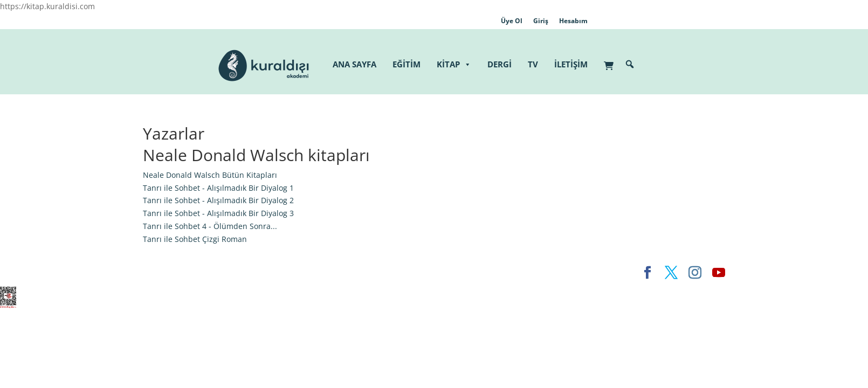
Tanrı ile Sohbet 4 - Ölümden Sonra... (210, 226)
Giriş (541, 21)
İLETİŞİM (571, 64)
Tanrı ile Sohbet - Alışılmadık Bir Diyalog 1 (218, 188)
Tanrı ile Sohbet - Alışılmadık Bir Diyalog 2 (218, 200)
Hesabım (573, 21)
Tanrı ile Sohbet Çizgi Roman (195, 239)
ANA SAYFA (354, 64)
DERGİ (500, 64)
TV (533, 64)
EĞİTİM (407, 64)
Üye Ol (512, 21)
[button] (630, 64)
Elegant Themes (172, 272)
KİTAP (454, 64)
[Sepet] (611, 60)
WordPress (312, 272)
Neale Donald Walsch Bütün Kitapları (210, 175)
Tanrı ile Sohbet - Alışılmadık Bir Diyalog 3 (218, 213)
